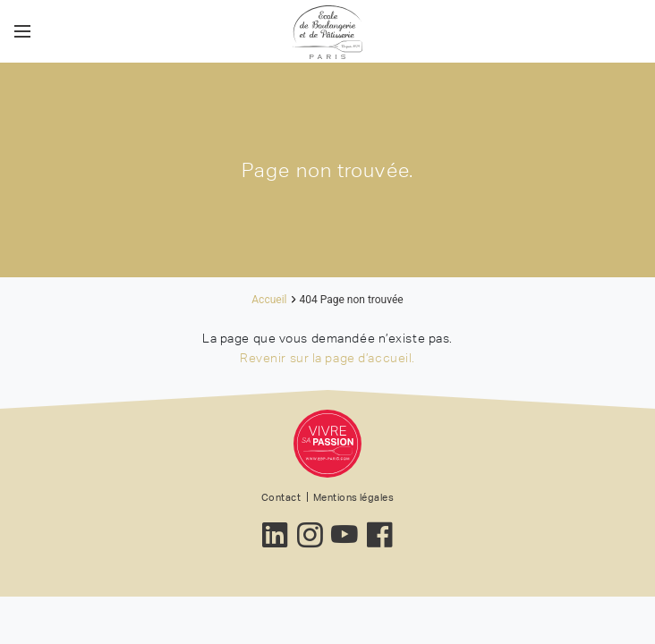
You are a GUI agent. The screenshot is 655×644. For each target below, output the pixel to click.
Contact (281, 497)
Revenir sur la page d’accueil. (327, 358)
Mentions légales (353, 497)
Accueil (269, 300)
